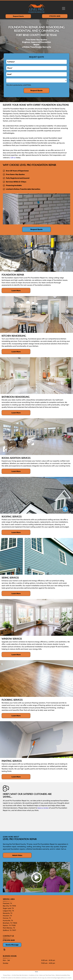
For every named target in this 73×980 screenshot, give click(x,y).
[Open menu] (64, 8)
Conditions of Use (34, 975)
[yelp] (4, 950)
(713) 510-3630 (9, 940)
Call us (13, 158)
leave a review (43, 808)
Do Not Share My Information (20, 975)
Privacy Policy (7, 975)
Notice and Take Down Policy (47, 975)
